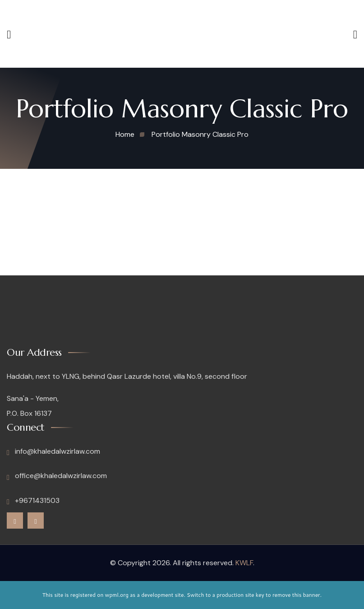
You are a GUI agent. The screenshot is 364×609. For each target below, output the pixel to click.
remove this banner (296, 595)
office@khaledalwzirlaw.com (57, 476)
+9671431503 (33, 501)
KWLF (244, 563)
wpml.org (117, 595)
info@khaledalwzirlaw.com (53, 451)
